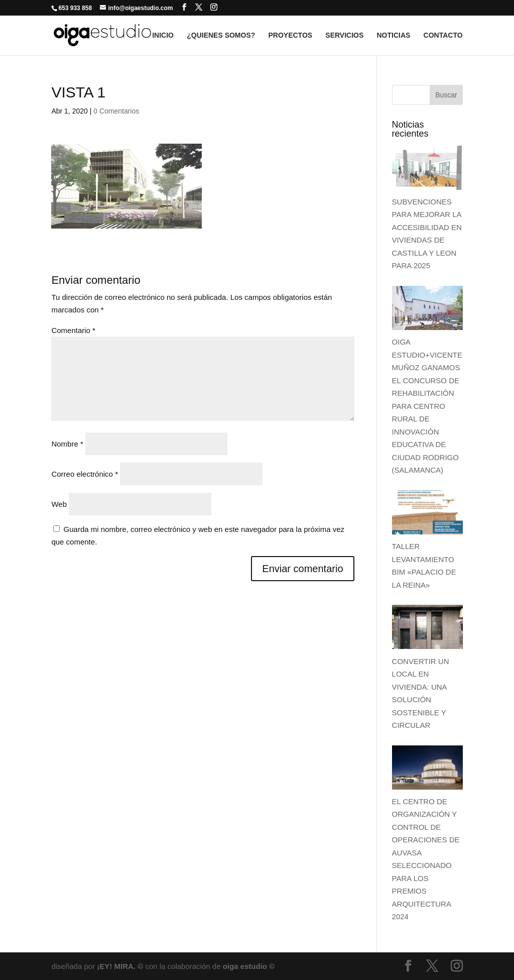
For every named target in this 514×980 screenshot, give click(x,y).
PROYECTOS (290, 35)
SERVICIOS (344, 35)
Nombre (67, 444)
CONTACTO (443, 35)
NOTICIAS (393, 35)
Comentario (73, 330)
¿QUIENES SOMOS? (221, 35)
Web (59, 504)
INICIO (163, 35)
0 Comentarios (116, 111)
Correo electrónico (85, 474)
